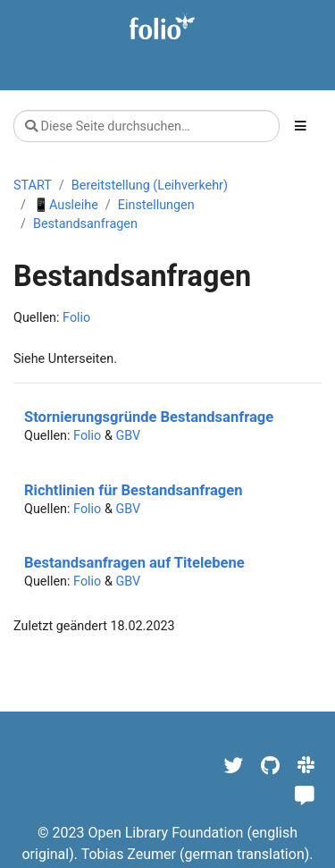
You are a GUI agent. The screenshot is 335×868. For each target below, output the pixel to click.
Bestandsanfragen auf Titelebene (134, 563)
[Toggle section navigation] (301, 126)
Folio (76, 318)
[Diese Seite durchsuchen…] (147, 126)
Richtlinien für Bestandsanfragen (133, 490)
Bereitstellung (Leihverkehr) (150, 185)
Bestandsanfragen (85, 224)
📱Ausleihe (66, 205)
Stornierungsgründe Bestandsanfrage (149, 417)
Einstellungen (156, 205)
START (33, 185)
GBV (128, 436)
